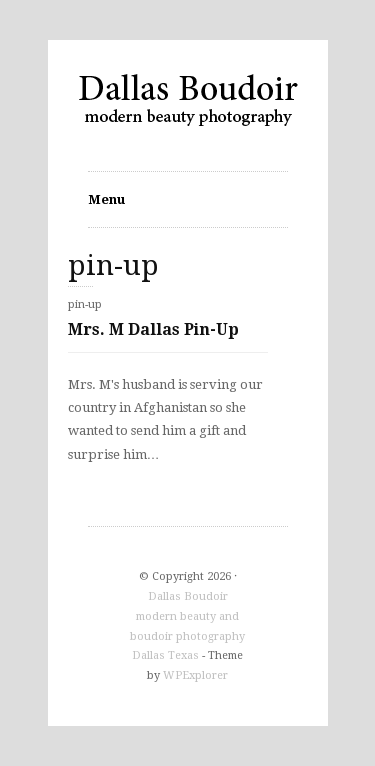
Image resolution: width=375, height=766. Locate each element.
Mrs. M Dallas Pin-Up (153, 329)
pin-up (85, 304)
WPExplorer (195, 675)
